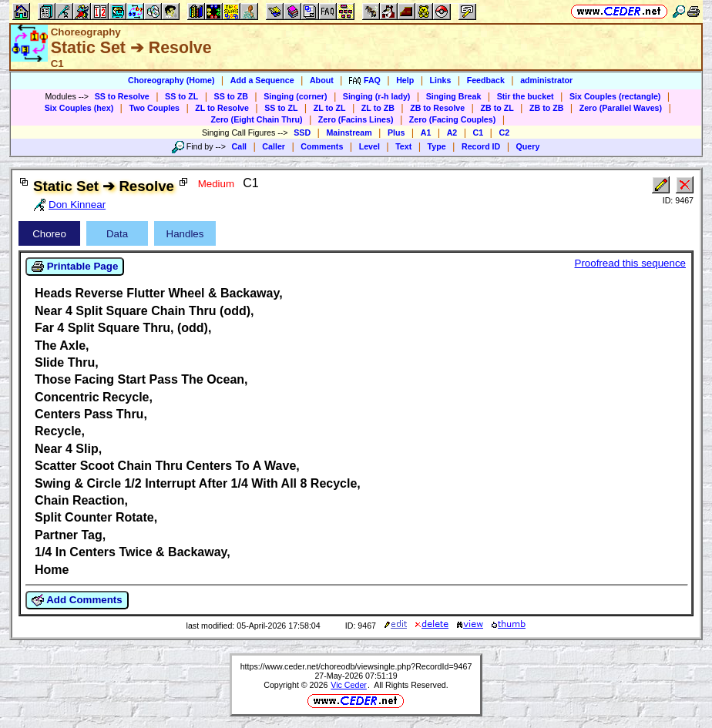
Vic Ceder (349, 685)
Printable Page (75, 267)
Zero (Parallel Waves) (621, 108)
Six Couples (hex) (79, 108)
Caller (274, 146)
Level (369, 146)
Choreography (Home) (171, 80)
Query (528, 146)
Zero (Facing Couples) (453, 119)
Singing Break (454, 96)
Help (405, 80)
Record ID (481, 146)
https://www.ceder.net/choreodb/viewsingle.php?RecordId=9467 (356, 666)
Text (403, 146)
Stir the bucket (526, 96)
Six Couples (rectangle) (615, 96)
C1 (479, 133)
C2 (504, 133)
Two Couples (154, 108)
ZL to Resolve (222, 108)
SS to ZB (231, 96)
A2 (452, 133)
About (322, 80)
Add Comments (77, 600)
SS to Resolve (122, 96)
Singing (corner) (295, 96)
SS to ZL (181, 96)
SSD (302, 133)
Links (441, 80)
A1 (426, 133)
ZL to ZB (378, 108)
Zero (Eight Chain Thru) (257, 119)
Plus (396, 133)
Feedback (486, 80)
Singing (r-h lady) (377, 96)
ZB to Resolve (437, 108)
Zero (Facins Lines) (356, 119)
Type (437, 146)
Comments (322, 146)
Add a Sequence (262, 80)
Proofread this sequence (630, 263)
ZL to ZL (330, 108)
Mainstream (349, 133)
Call (240, 146)
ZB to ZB (546, 108)
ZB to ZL (497, 108)
